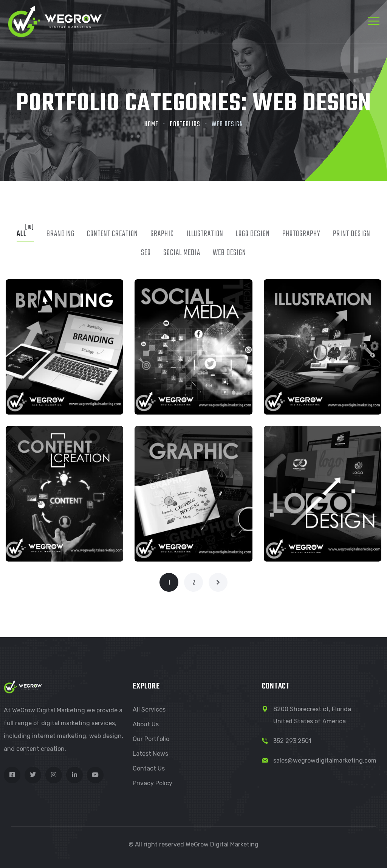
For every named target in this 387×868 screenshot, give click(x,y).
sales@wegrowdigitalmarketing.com (325, 760)
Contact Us (149, 768)
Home (151, 125)
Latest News (150, 754)
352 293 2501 (292, 741)
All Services (149, 709)
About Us (146, 724)
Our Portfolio (151, 739)
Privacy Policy (152, 783)
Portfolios (185, 125)
